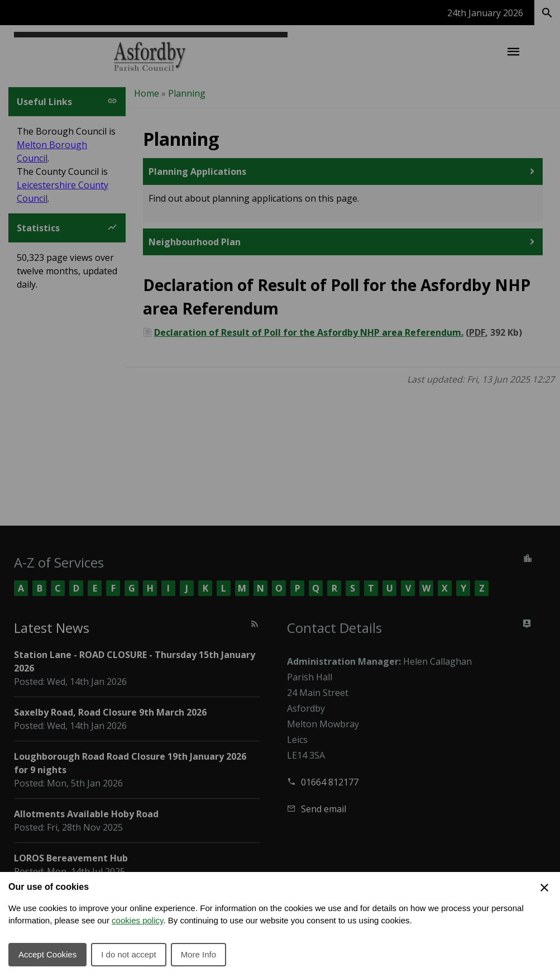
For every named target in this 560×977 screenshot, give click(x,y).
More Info (198, 954)
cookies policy (137, 920)
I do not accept (128, 954)
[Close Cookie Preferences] (544, 888)
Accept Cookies (47, 954)
